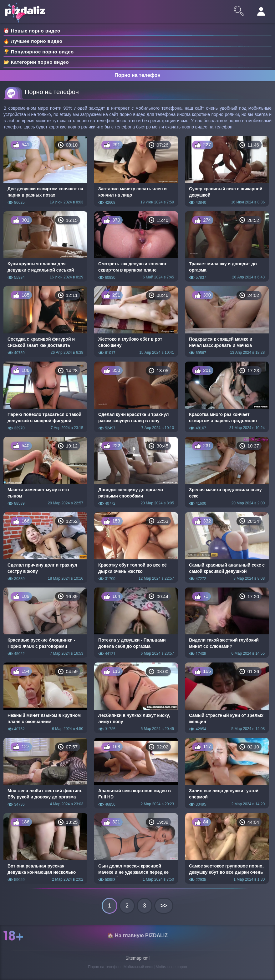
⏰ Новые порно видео (32, 31)
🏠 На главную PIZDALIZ (137, 935)
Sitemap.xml (137, 958)
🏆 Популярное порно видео (39, 52)
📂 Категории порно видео (36, 62)
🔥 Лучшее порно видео (33, 41)
